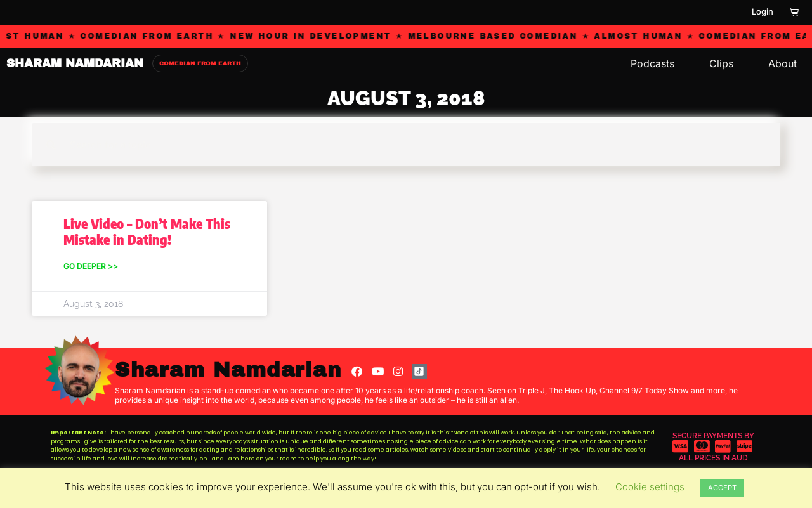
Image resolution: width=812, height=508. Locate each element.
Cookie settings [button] (650, 487)
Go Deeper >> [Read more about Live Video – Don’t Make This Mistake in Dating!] (91, 266)
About (783, 63)
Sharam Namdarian (228, 370)
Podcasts (652, 63)
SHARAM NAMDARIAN (75, 63)
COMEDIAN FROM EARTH (200, 63)
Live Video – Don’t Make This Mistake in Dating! (147, 231)
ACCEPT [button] (722, 488)
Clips (721, 63)
